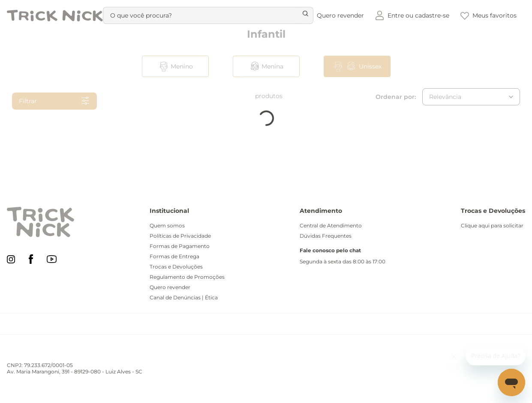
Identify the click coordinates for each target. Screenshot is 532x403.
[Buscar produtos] (301, 15)
